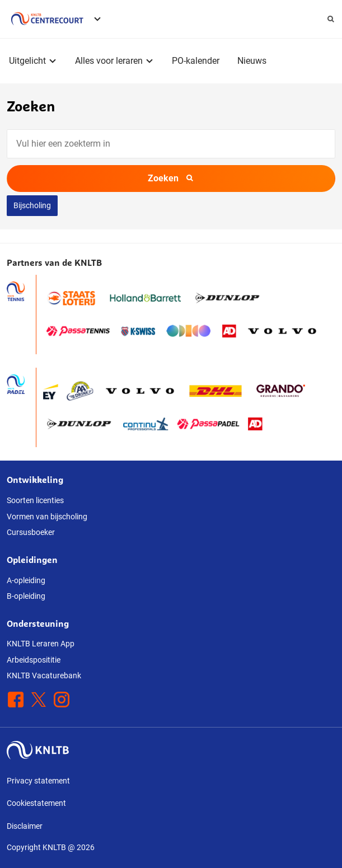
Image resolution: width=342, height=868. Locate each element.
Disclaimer (25, 826)
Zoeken (171, 178)
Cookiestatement (36, 803)
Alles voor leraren (109, 61)
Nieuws (252, 61)
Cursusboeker (31, 532)
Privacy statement (38, 781)
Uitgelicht (27, 61)
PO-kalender (196, 61)
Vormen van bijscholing (47, 517)
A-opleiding (26, 580)
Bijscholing (32, 205)
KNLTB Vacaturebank (44, 675)
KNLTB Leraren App (41, 644)
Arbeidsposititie (34, 660)
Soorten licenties (35, 500)
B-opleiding (26, 596)
